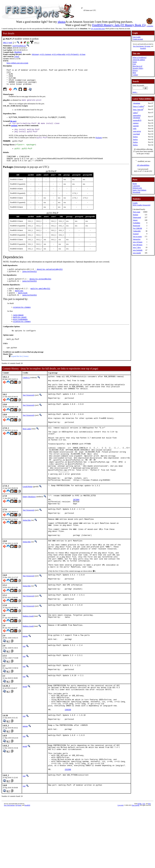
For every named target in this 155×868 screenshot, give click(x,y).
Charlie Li (26, 391)
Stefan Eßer (27, 554)
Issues (135, 62)
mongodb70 (137, 120)
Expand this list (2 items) (20, 369)
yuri (24, 692)
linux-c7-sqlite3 (138, 106)
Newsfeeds (136, 192)
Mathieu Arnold (28, 662)
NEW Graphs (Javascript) (141, 205)
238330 (68, 762)
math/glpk (23, 303)
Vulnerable (137, 231)
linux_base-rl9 (138, 110)
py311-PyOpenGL (72, 55)
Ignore (135, 220)
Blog (134, 73)
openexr (136, 123)
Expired (136, 234)
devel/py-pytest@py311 (40, 288)
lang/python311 (30, 280)
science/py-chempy (22, 318)
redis (135, 129)
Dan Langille (136, 865)
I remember (150, 25)
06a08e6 (18, 52)
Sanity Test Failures (139, 190)
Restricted (137, 226)
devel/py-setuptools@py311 (50, 277)
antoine (25, 682)
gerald (25, 733)
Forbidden (137, 223)
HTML (140, 863)
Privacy (135, 70)
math (10, 43)
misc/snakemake (20, 331)
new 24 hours (138, 242)
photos (61, 22)
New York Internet (138, 46)
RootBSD (143, 48)
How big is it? (137, 66)
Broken (136, 215)
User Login (136, 37)
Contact (135, 75)
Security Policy (138, 68)
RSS (149, 863)
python (17, 57)
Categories (136, 186)
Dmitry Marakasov (29, 527)
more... (135, 92)
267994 (76, 531)
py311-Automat (46, 55)
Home (135, 184)
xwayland (136, 134)
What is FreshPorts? (140, 58)
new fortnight (138, 250)
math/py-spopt (20, 328)
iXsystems (147, 46)
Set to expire (137, 237)
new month (137, 253)
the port (13, 126)
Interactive (137, 239)
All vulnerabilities (143, 165)
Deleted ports (137, 188)
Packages (99, 143)
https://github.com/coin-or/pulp (17, 63)
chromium (137, 103)
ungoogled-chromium (137, 117)
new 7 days (137, 247)
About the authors (139, 60)
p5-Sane (83, 55)
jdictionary (35, 55)
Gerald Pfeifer (28, 517)
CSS (144, 863)
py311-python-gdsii (59, 55)
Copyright (121, 865)
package (14, 130)
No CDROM (137, 228)
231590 (68, 829)
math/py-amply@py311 (40, 298)
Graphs (135, 203)
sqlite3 (135, 113)
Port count (137, 212)
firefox (135, 137)
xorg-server (137, 131)
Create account (138, 39)
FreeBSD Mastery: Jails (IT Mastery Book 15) (119, 25)
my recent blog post (98, 29)
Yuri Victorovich (28, 411)
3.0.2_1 (6, 43)
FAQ (134, 64)
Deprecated (137, 217)
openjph (136, 126)
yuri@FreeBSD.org (19, 46)
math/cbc (19, 300)
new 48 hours (138, 245)
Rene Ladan (27, 448)
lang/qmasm (18, 326)
